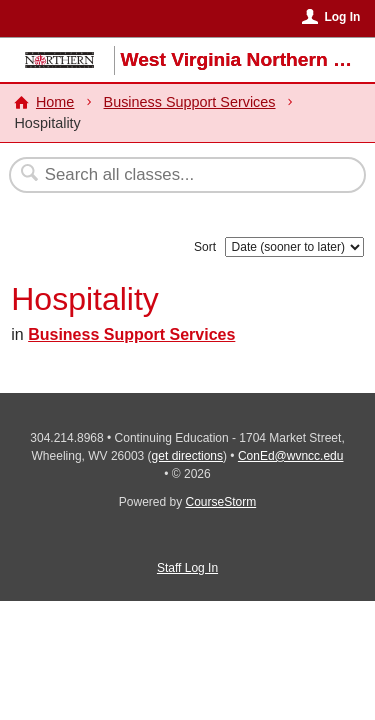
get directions (187, 456)
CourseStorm (221, 502)
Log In (342, 17)
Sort (205, 247)
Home (55, 102)
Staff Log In (187, 568)
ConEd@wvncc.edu (291, 456)
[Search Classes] (177, 175)
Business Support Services (190, 102)
